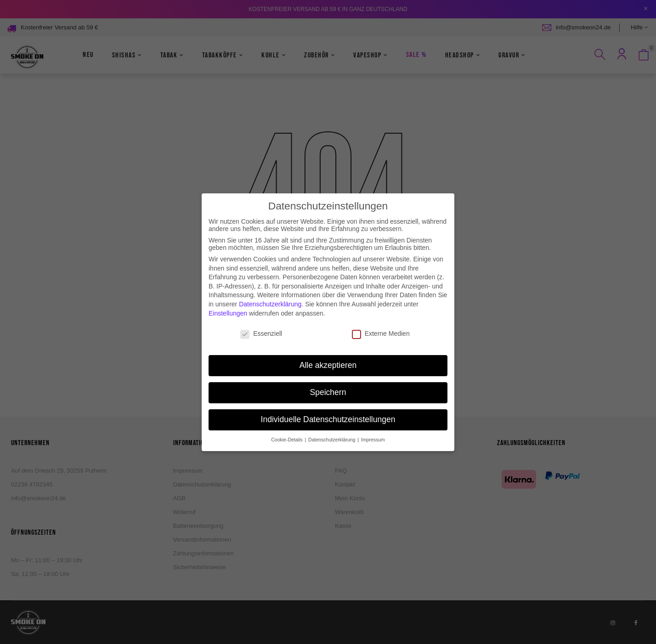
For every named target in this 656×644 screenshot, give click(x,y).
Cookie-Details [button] (287, 432)
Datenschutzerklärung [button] (332, 432)
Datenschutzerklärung (270, 297)
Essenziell (261, 326)
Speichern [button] (328, 385)
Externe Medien (381, 326)
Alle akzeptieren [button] (328, 358)
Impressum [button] (373, 432)
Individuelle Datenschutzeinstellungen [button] (328, 412)
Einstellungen (228, 305)
